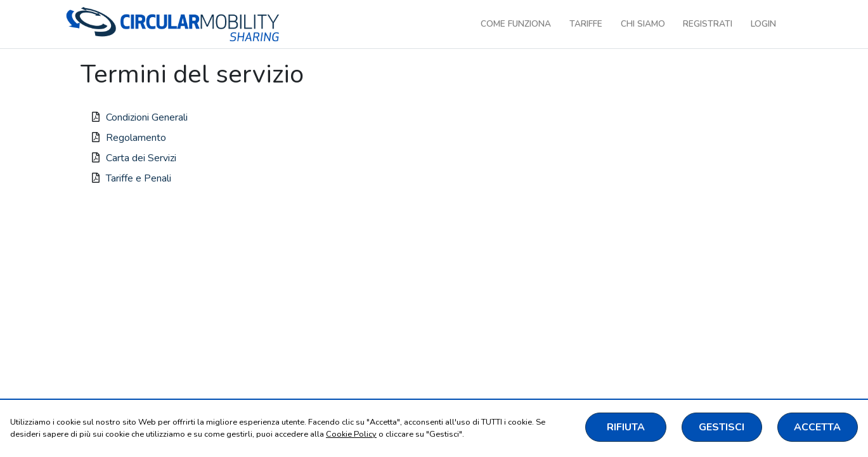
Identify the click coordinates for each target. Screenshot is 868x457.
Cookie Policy (351, 434)
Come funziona (516, 24)
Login (763, 24)
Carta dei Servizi (141, 158)
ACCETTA (817, 427)
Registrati (708, 24)
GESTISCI (722, 427)
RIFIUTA (626, 427)
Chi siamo (643, 24)
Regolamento (136, 138)
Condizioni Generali (147, 117)
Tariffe (586, 24)
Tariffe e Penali (139, 178)
